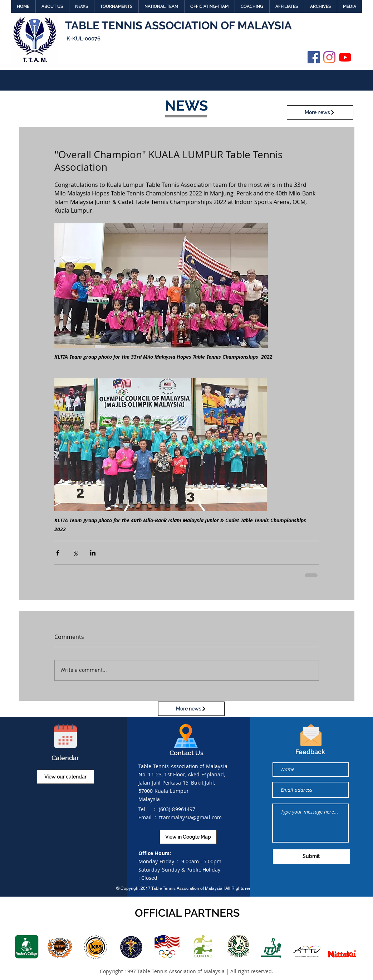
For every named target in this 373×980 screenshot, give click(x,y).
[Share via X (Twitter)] (75, 553)
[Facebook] (314, 57)
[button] (52, 6)
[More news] (320, 112)
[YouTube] (345, 57)
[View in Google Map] (188, 837)
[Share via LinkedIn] (93, 553)
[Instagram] (329, 57)
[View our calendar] (65, 777)
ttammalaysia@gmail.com (190, 817)
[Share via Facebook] (58, 553)
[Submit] (311, 857)
